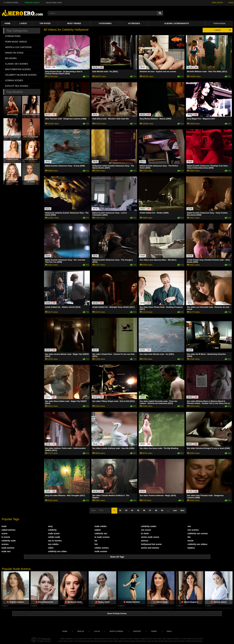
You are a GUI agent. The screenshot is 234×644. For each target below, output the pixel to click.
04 (132, 510)
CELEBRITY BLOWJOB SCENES (21, 75)
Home (8, 23)
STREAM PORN (13, 36)
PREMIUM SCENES (32, 3)
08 (156, 510)
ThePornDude (219, 23)
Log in (97, 631)
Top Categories (17, 31)
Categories (105, 23)
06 (144, 510)
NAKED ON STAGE (14, 53)
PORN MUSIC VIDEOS (16, 42)
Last (175, 510)
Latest (23, 23)
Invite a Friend (116, 631)
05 (138, 510)
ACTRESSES (134, 23)
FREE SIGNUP (217, 3)
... (168, 510)
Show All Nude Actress (117, 614)
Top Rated (45, 23)
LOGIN (231, 3)
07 (150, 510)
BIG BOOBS (11, 58)
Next (183, 510)
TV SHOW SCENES (11, 3)
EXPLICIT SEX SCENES (17, 86)
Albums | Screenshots (176, 23)
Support (137, 631)
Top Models (14, 92)
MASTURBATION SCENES (18, 69)
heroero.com (46, 639)
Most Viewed (74, 23)
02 (120, 510)
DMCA (169, 631)
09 (162, 510)
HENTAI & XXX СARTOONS (18, 47)
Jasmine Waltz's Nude (54, 3)
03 (126, 510)
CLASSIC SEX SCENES (16, 64)
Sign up (81, 631)
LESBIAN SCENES (14, 80)
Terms (154, 631)
